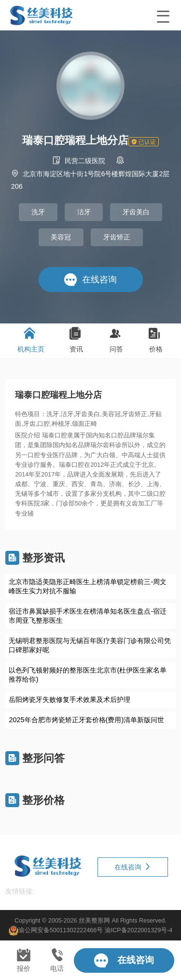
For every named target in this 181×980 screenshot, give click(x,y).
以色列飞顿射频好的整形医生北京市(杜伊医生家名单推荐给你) (88, 675)
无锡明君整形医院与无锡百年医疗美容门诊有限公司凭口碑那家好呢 (90, 645)
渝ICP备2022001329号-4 (139, 930)
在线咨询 (133, 867)
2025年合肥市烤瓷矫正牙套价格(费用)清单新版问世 (86, 720)
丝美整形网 (94, 920)
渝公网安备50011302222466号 (61, 930)
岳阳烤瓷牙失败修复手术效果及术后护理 (70, 700)
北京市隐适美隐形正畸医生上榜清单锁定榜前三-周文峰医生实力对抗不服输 (88, 586)
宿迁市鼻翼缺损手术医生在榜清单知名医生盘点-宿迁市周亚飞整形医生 (88, 616)
